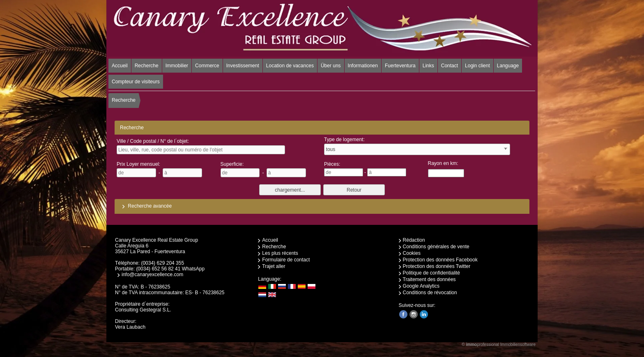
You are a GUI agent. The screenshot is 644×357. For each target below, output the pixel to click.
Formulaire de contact (286, 260)
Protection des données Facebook (440, 260)
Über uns (331, 66)
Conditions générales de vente (436, 247)
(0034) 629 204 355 (162, 263)
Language (508, 66)
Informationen (363, 66)
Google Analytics (421, 286)
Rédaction (414, 240)
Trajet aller (274, 266)
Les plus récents (280, 253)
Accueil (120, 66)
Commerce (207, 66)
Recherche (147, 66)
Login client (477, 66)
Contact (450, 66)
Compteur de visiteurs (136, 82)
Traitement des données (429, 279)
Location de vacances (290, 66)
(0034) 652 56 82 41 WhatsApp (170, 269)
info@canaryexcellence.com (152, 275)
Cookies (412, 253)
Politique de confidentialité (431, 273)
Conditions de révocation (430, 293)
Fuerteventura (400, 66)
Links (428, 66)
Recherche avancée (146, 206)
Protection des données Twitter (437, 266)
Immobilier (177, 66)
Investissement (243, 66)
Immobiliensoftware (518, 344)
